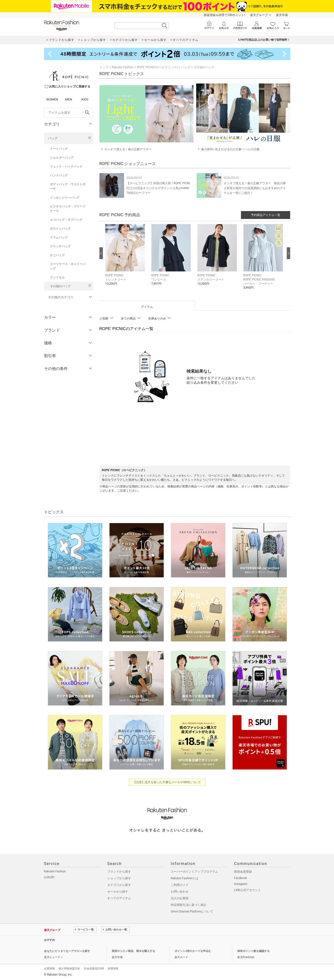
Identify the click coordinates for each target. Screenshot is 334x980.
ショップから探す (119, 878)
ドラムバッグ (59, 237)
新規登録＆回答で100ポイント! (224, 15)
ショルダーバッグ (62, 158)
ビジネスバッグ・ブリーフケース (68, 209)
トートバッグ (59, 149)
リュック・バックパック (66, 166)
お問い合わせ (180, 892)
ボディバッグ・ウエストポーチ (68, 186)
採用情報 (113, 969)
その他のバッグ (60, 286)
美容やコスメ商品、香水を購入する (133, 951)
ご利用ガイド (180, 885)
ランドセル (57, 277)
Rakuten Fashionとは (185, 878)
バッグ (53, 138)
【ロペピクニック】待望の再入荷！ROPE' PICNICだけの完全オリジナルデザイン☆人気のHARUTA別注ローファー (158, 188)
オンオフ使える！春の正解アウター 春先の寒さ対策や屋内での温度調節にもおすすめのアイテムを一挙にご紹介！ (255, 188)
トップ (104, 67)
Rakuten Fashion (123, 67)
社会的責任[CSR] (94, 969)
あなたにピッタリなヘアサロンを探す (67, 951)
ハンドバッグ (59, 175)
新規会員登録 (243, 872)
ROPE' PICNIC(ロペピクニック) (158, 67)
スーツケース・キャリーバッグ (68, 266)
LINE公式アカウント (247, 890)
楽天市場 (282, 15)
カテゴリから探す (119, 885)
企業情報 (49, 969)
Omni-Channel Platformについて (192, 912)
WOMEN (52, 99)
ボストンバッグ (60, 229)
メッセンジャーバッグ (65, 198)
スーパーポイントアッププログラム (194, 872)
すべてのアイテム (119, 898)
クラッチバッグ (60, 246)
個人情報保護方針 (69, 969)
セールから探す (118, 892)
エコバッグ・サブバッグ (66, 220)
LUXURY (49, 877)
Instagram (241, 884)
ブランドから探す (119, 872)
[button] (126, 258)
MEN (68, 99)
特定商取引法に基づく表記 (189, 905)
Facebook (240, 878)
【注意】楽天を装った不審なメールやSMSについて (167, 782)
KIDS (85, 99)
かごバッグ (57, 255)
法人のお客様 (180, 898)
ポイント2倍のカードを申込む (193, 951)
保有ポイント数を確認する (254, 951)
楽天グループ (259, 15)
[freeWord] (69, 113)
